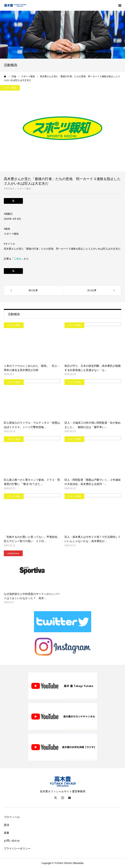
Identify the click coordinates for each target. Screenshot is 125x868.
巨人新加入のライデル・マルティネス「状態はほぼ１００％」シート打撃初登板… (32, 425)
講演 (6, 825)
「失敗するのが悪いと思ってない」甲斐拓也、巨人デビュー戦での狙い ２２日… (32, 539)
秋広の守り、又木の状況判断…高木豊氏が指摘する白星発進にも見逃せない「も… (93, 368)
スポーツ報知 (24, 189)
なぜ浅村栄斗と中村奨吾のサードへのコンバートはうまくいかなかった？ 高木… (32, 596)
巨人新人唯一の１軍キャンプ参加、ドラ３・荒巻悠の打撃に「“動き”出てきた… (32, 482)
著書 (6, 833)
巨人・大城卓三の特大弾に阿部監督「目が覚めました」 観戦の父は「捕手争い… (93, 425)
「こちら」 (17, 259)
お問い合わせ (12, 841)
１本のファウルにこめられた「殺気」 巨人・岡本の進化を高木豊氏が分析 (32, 368)
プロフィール (12, 817)
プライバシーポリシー (17, 848)
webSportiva (13, 553)
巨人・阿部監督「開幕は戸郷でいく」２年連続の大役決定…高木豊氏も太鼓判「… (93, 482)
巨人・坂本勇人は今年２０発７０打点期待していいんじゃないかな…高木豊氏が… (93, 539)
